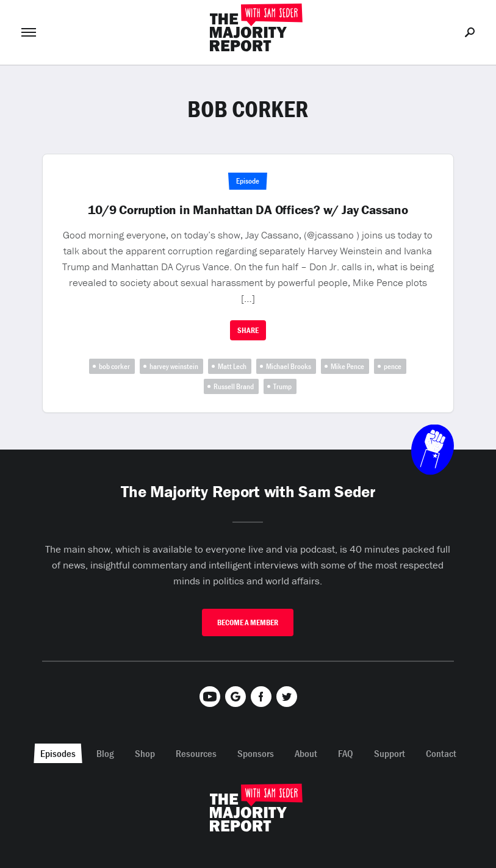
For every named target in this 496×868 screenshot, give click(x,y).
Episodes (58, 753)
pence (393, 366)
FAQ (346, 753)
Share (248, 330)
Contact (441, 753)
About (306, 753)
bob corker (114, 366)
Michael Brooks (289, 366)
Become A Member (248, 622)
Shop (145, 753)
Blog (105, 753)
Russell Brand (234, 386)
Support (390, 753)
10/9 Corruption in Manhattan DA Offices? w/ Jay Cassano (248, 210)
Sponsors (256, 753)
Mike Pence (347, 366)
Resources (196, 753)
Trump (282, 386)
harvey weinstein (174, 366)
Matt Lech (232, 366)
